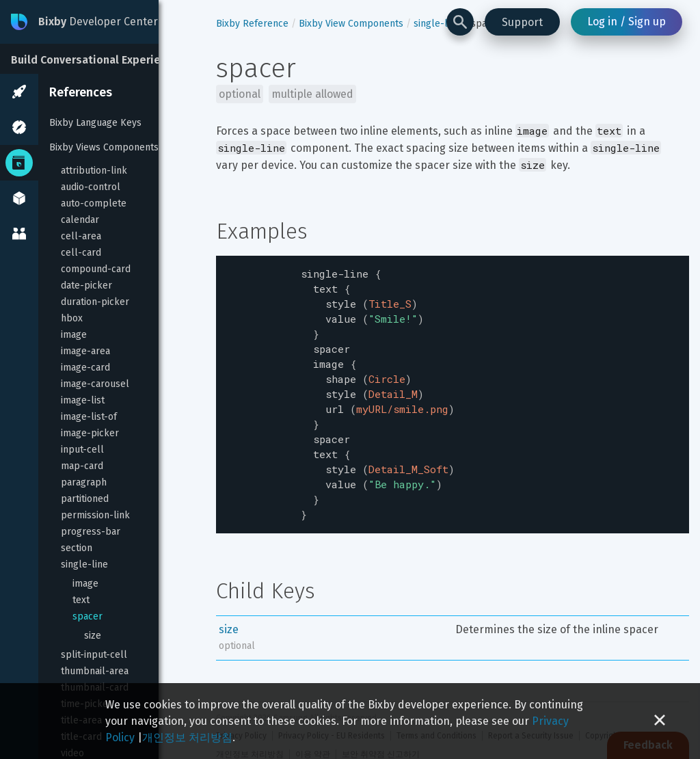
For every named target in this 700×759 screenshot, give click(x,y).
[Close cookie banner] (660, 721)
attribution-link (94, 171)
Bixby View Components (351, 24)
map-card (82, 466)
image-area (85, 351)
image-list (83, 400)
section (77, 548)
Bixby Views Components (104, 147)
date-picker (86, 285)
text (81, 600)
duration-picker (95, 302)
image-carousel (95, 384)
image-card (85, 368)
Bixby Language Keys (95, 123)
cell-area (81, 236)
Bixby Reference (252, 24)
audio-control (91, 187)
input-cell (82, 450)
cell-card (81, 253)
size (93, 636)
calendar (80, 220)
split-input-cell (94, 655)
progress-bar (91, 532)
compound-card (96, 269)
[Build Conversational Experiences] (103, 59)
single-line (84, 564)
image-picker (90, 433)
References (81, 92)
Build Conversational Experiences (98, 60)
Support (522, 22)
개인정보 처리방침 (187, 737)
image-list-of (89, 417)
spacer (87, 616)
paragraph (84, 482)
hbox (72, 318)
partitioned (85, 499)
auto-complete (94, 203)
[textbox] (453, 383)
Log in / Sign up (627, 22)
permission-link (95, 515)
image (74, 335)
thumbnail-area (95, 671)
